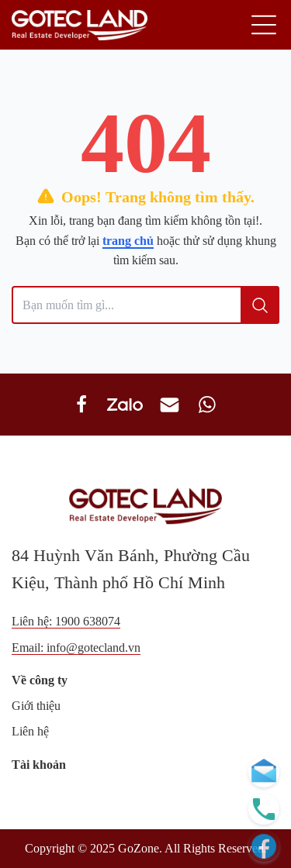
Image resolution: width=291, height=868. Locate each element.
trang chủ (128, 241)
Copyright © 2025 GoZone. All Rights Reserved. (146, 848)
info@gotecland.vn (94, 648)
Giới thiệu (36, 706)
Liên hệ (30, 731)
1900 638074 (88, 621)
